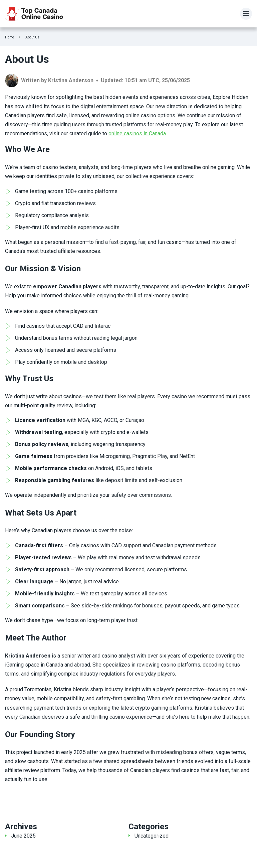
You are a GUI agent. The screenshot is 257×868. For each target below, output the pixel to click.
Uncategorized (152, 836)
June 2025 (23, 836)
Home (10, 37)
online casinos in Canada (137, 133)
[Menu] (246, 14)
